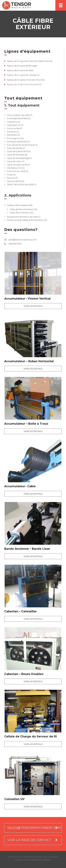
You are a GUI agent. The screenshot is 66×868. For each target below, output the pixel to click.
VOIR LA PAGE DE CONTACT (29, 840)
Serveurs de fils (14, 181)
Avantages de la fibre (17, 118)
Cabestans (12, 122)
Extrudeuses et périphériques (21, 145)
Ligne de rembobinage (18, 158)
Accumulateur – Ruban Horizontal (29, 361)
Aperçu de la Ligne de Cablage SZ (23, 75)
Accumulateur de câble (18, 115)
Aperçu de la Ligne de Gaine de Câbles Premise (30, 61)
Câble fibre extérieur (19, 213)
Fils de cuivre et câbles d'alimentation (25, 220)
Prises (10, 175)
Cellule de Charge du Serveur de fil (31, 736)
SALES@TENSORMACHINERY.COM (34, 828)
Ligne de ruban (14, 161)
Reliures (11, 178)
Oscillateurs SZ (14, 168)
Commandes (13, 128)
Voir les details (33, 306)
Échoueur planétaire (17, 142)
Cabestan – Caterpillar (20, 611)
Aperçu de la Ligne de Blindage (22, 66)
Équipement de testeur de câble (22, 217)
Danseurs (11, 132)
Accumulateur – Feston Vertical (27, 299)
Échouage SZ (13, 138)
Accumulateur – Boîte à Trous (26, 424)
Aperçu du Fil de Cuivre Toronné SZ (24, 84)
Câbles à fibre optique (17, 205)
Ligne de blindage (16, 155)
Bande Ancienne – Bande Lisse (27, 549)
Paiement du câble (16, 171)
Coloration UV (14, 125)
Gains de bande (14, 148)
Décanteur (12, 135)
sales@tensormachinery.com (23, 240)
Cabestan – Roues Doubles (24, 674)
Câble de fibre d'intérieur (21, 209)
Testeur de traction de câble (20, 184)
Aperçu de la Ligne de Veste (20, 70)
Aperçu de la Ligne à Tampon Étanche (26, 80)
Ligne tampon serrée (17, 165)
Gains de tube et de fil (17, 151)
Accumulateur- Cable (20, 486)
